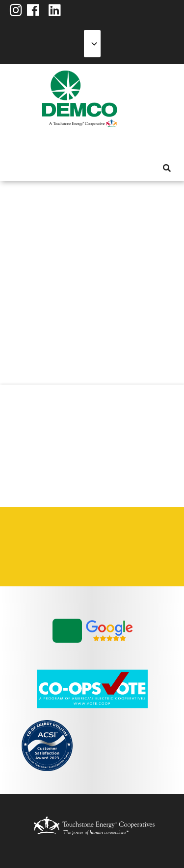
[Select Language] (92, 44)
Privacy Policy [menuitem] (132, 535)
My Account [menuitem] (33, 144)
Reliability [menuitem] (86, 144)
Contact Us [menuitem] (63, 535)
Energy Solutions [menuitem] (68, 144)
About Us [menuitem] (15, 144)
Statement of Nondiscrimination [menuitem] (29, 558)
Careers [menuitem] (29, 535)
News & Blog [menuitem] (119, 144)
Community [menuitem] (104, 144)
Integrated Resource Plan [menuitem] (98, 535)
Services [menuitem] (51, 144)
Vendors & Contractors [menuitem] (63, 558)
